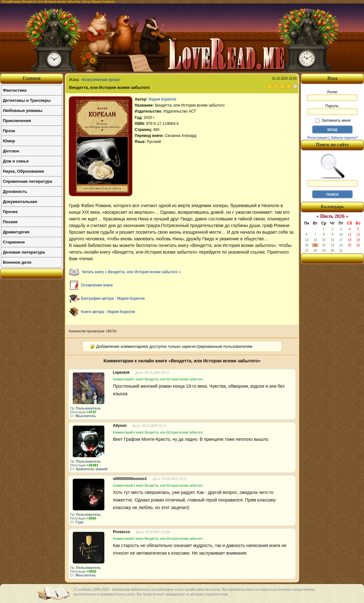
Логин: (332, 95)
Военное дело (17, 262)
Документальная (20, 202)
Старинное (14, 242)
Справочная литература (28, 181)
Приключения (17, 121)
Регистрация (317, 138)
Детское (11, 151)
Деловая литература (24, 252)
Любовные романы (23, 111)
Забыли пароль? (344, 138)
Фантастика (15, 90)
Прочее (10, 212)
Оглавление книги (97, 285)
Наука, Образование (23, 171)
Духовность (15, 191)
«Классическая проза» (101, 80)
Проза (9, 131)
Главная (32, 78)
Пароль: (332, 109)
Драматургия (16, 232)
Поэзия (10, 222)
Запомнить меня (333, 120)
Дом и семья (16, 161)
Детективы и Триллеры (27, 100)
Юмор (9, 141)
